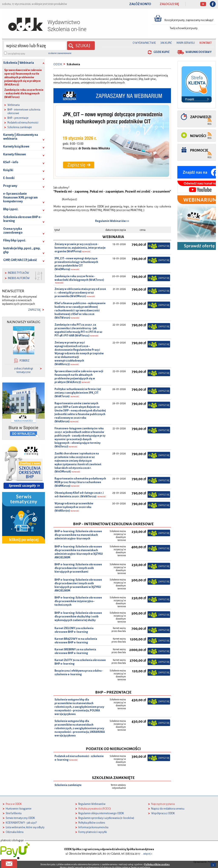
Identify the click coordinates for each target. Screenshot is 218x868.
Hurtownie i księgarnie (19, 809)
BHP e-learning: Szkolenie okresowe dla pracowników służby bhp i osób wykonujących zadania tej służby (78, 617)
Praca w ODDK (14, 804)
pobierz (24, 361)
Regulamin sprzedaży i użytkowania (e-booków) (106, 818)
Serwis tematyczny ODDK (20, 818)
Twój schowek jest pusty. (184, 28)
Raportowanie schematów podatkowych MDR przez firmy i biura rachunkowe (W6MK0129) (80, 482)
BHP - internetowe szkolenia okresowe (24, 111)
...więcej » (147, 854)
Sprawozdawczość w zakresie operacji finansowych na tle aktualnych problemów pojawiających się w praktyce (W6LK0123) (23, 77)
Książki (8, 170)
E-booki (9, 178)
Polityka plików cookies (92, 823)
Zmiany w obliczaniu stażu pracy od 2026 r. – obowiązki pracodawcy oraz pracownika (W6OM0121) (80, 293)
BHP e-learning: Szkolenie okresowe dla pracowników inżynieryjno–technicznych (78, 601)
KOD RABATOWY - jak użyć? (21, 823)
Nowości (198, 136)
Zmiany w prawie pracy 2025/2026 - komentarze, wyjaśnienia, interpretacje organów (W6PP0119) (80, 248)
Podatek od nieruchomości (23, 123)
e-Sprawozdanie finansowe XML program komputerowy (20, 197)
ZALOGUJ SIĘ (169, 4)
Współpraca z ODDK (163, 813)
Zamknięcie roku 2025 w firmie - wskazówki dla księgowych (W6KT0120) (24, 94)
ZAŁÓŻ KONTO (140, 4)
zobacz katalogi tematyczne (24, 370)
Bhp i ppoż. (11, 209)
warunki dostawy (199, 52)
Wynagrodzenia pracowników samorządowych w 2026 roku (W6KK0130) (74, 507)
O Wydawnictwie (144, 43)
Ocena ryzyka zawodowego (13, 231)
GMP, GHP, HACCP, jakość (20, 260)
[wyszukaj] (35, 46)
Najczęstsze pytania (163, 804)
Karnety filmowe (15, 154)
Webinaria (14, 105)
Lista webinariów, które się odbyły (25, 827)
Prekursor (213, 862)
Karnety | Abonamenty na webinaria (21, 137)
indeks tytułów (19, 273)
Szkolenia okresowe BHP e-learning (22, 219)
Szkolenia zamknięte (20, 127)
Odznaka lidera (15, 832)
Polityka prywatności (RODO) (95, 809)
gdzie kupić (161, 52)
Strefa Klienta (14, 813)
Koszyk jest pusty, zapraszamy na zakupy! (189, 20)
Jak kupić (166, 43)
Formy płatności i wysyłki (93, 832)
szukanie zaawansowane (60, 53)
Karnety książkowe (16, 146)
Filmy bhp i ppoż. (15, 240)
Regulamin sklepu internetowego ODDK (101, 813)
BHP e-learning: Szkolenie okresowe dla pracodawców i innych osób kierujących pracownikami (78, 568)
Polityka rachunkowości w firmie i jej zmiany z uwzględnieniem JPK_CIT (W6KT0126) (78, 393)
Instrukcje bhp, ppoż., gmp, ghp (22, 250)
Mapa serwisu (186, 43)
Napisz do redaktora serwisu (168, 809)
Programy (10, 186)
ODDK (58, 64)
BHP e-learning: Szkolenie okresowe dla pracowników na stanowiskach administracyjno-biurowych (78, 535)
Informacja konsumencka (93, 827)
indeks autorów (19, 278)
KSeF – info (11, 162)
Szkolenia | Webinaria (19, 63)
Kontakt (206, 43)
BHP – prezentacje (18, 118)
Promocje (199, 150)
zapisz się (34, 310)
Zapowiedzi (201, 117)
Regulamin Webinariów (92, 804)
